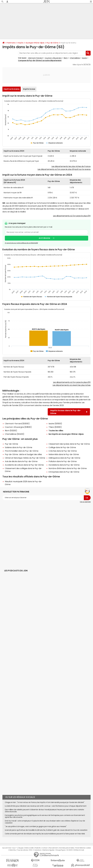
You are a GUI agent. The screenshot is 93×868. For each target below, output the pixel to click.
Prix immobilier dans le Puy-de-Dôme (22, 451)
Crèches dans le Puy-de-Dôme (63, 451)
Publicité (38, 848)
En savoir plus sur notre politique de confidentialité (21, 243)
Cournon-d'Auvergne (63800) (18, 427)
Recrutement (53, 848)
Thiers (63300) (55, 427)
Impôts (21, 43)
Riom (66, 58)
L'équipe (21, 848)
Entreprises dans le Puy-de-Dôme (64, 472)
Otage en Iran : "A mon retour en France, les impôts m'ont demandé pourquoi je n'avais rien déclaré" (45, 802)
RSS (31, 850)
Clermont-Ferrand (35, 58)
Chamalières (75, 58)
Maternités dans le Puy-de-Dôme (64, 454)
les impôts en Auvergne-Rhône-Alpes (66, 434)
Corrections (37, 850)
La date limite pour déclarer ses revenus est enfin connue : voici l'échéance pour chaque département (46, 806)
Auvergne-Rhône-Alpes (35, 43)
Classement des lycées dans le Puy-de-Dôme (69, 444)
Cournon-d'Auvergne (53, 58)
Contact (45, 848)
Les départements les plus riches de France (71, 166)
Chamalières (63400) (15, 434)
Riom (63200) (11, 431)
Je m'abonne (44, 238)
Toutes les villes (56, 431)
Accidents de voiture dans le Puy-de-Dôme (24, 465)
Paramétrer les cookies (83, 848)
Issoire (85, 58)
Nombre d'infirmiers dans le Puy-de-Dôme (68, 468)
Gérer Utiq (12, 850)
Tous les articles (23, 850)
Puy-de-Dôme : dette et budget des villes (23, 454)
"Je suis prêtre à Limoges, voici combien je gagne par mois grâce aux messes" (36, 826)
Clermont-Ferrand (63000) (17, 424)
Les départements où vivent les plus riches (72, 385)
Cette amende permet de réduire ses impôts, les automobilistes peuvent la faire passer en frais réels (45, 834)
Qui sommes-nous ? (9, 848)
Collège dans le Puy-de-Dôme (62, 447)
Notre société (29, 848)
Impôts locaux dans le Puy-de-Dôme (69, 412)
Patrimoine (11, 43)
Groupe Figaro (61, 850)
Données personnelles (67, 848)
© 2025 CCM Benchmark (76, 850)
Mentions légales (48, 850)
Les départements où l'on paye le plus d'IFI (72, 216)
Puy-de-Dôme (53, 43)
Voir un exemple (85, 502)
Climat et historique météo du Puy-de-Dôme (25, 458)
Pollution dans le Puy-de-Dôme (63, 461)
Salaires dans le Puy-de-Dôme (19, 447)
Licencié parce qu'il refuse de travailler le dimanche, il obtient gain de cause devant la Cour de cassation (46, 830)
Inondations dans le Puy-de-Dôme (64, 465)
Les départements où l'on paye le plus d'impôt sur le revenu (64, 169)
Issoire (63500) (55, 424)
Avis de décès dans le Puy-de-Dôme (21, 461)
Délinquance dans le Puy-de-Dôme (64, 458)
